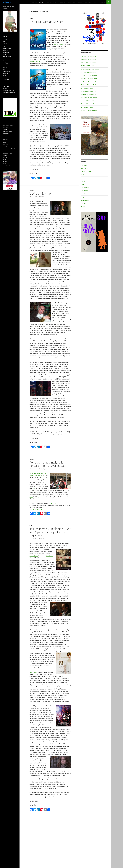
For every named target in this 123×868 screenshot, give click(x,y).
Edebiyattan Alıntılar (7, 57)
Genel (83, 184)
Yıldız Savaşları (6, 164)
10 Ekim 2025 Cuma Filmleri (89, 59)
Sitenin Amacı (6, 86)
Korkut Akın (5, 129)
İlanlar (4, 69)
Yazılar (31, 19)
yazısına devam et (36, 509)
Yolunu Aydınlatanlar (7, 166)
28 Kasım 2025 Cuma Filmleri (89, 85)
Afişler (4, 42)
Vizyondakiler (62, 2)
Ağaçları (4, 143)
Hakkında (5, 67)
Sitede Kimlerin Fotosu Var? (9, 84)
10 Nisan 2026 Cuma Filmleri (89, 107)
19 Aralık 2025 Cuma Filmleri (89, 94)
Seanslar (83, 203)
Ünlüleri (4, 159)
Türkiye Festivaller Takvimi (9, 93)
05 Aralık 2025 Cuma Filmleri (89, 88)
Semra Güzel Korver (7, 131)
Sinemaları (5, 157)
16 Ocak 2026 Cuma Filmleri (89, 98)
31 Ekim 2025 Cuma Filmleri (89, 72)
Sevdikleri (5, 155)
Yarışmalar (5, 88)
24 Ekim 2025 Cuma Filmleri (89, 66)
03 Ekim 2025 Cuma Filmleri (89, 56)
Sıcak (31, 497)
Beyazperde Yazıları (7, 48)
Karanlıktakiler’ (34, 556)
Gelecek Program (71, 2)
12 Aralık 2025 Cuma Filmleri (89, 91)
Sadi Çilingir (43, 25)
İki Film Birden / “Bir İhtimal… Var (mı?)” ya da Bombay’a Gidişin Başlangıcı (50, 532)
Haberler (32, 190)
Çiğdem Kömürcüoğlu (8, 125)
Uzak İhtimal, (50, 556)
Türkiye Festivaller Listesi (8, 90)
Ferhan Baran (6, 127)
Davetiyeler (5, 50)
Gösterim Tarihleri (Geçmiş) (37, 2)
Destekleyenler (6, 52)
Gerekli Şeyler (85, 187)
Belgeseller (84, 165)
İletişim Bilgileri (102, 2)
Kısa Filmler (84, 194)
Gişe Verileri (84, 191)
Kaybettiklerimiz (6, 71)
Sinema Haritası (6, 82)
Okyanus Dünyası (58, 44)
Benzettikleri (85, 168)
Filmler (95, 2)
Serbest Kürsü (6, 134)
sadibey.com (7, 2)
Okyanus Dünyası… (35, 61)
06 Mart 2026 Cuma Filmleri (89, 101)
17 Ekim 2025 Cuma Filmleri (89, 63)
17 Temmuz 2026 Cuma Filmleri (90, 110)
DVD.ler (83, 175)
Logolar (4, 78)
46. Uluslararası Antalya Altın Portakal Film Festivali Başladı (48, 464)
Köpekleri (5, 151)
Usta (34, 488)
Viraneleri (5, 162)
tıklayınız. (54, 503)
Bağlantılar (5, 44)
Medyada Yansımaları (7, 153)
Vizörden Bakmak (40, 193)
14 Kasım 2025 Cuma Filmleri (89, 79)
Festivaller (84, 178)
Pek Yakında (79, 2)
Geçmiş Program (88, 2)
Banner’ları (5, 145)
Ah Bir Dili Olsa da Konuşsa (46, 22)
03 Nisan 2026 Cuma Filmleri (89, 104)
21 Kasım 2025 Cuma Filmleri (89, 82)
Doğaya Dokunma (86, 172)
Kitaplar (83, 197)
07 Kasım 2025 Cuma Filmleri (89, 75)
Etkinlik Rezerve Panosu (8, 40)
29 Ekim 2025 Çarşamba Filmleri (90, 69)
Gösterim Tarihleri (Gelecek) (51, 2)
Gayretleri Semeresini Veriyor (9, 149)
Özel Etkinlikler (85, 200)
